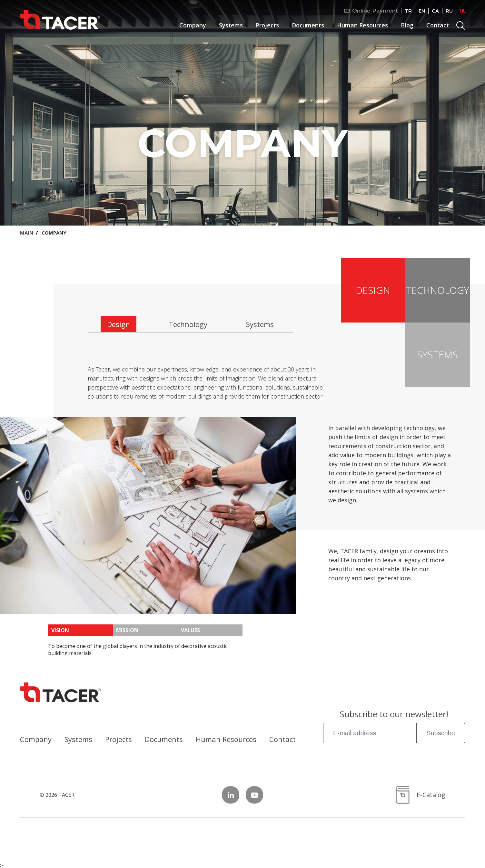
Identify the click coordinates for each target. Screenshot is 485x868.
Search (461, 26)
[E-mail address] (370, 733)
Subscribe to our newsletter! (394, 715)
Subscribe (441, 733)
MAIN (27, 233)
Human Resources (362, 25)
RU (449, 11)
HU (463, 11)
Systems (231, 25)
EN (422, 11)
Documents (308, 25)
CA (435, 11)
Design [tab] (119, 324)
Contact (438, 25)
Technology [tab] (188, 324)
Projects (267, 25)
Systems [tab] (260, 324)
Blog (407, 25)
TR (408, 11)
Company (193, 25)
